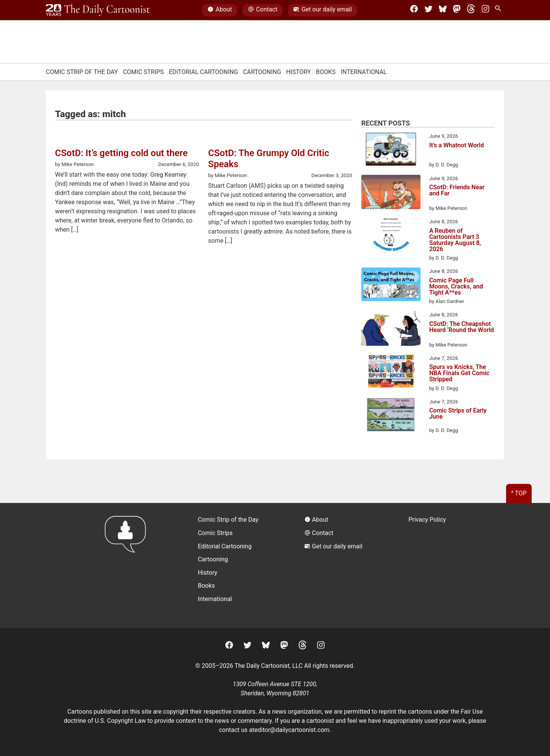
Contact (263, 10)
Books (326, 72)
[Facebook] (414, 10)
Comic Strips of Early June (458, 414)
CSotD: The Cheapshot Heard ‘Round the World (462, 327)
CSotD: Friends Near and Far (457, 191)
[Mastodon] (457, 10)
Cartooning (262, 72)
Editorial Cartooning (203, 72)
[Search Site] (500, 10)
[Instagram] (485, 10)
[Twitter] (429, 10)
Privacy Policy (427, 520)
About (220, 10)
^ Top (519, 493)
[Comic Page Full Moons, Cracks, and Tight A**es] (391, 285)
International (364, 72)
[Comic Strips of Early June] (391, 416)
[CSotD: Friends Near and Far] (391, 193)
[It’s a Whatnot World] (391, 150)
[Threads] (471, 10)
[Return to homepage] (128, 565)
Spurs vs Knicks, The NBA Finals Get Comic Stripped (459, 373)
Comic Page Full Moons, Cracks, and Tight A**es (456, 287)
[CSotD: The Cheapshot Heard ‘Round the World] (391, 330)
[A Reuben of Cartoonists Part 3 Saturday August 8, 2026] (391, 236)
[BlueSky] (443, 10)
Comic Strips (143, 72)
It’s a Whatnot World (457, 146)
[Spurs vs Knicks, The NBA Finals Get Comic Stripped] (391, 372)
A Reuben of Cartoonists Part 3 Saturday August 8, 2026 (455, 240)
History (298, 72)
